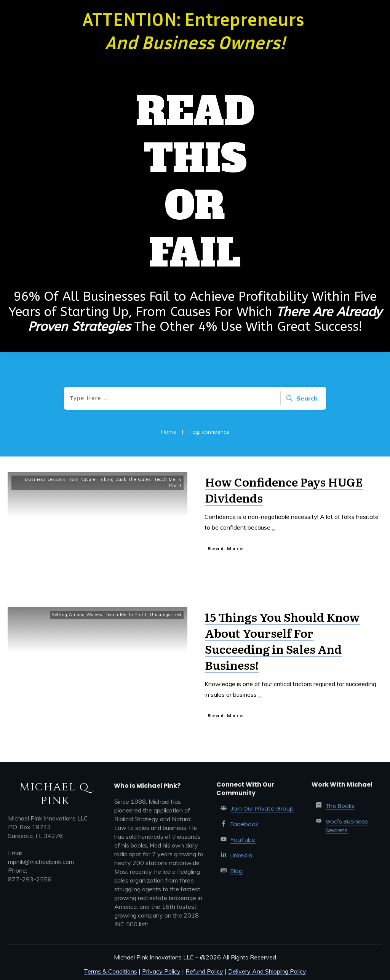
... (274, 527)
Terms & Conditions (110, 971)
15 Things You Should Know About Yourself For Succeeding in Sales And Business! (282, 641)
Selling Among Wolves (77, 614)
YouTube (243, 840)
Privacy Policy (161, 971)
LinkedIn (241, 855)
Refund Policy (204, 971)
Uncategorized (166, 614)
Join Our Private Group (262, 808)
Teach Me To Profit (126, 614)
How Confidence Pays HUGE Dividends (284, 490)
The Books (340, 806)
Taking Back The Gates (125, 479)
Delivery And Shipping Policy (267, 971)
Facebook (244, 824)
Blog (237, 871)
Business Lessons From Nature (60, 479)
